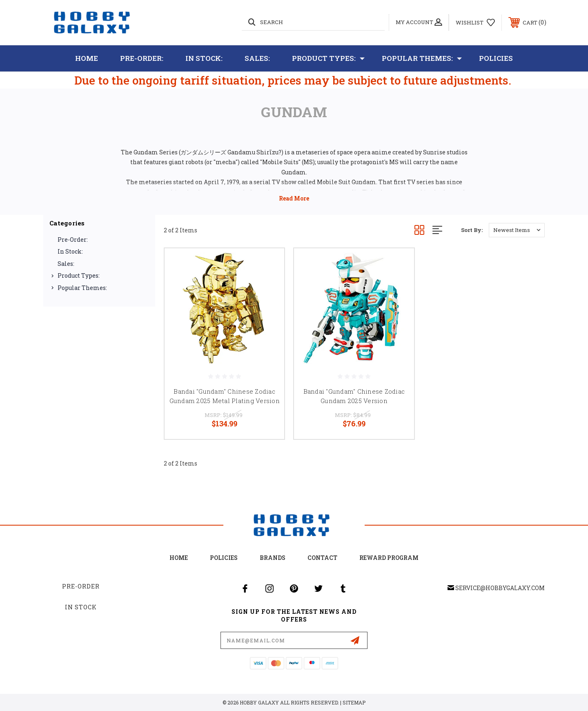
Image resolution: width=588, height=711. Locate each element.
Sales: (257, 58)
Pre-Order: (142, 58)
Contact (322, 558)
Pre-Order (81, 586)
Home (87, 58)
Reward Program (389, 558)
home (179, 558)
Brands (273, 558)
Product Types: (328, 58)
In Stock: (204, 58)
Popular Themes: (422, 58)
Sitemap (354, 702)
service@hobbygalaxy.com (500, 588)
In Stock (81, 607)
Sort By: (472, 230)
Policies (496, 58)
